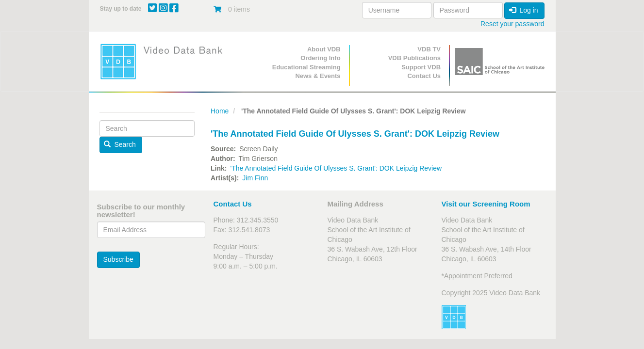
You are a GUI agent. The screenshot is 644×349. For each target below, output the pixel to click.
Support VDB (421, 67)
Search (120, 144)
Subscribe (118, 259)
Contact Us (424, 76)
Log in (524, 10)
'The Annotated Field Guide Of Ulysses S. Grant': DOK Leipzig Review (336, 168)
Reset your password (512, 24)
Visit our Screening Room (486, 204)
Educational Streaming (306, 67)
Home (220, 111)
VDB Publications (414, 58)
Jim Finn (255, 178)
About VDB (324, 49)
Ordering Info (320, 58)
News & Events (318, 76)
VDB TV (429, 49)
